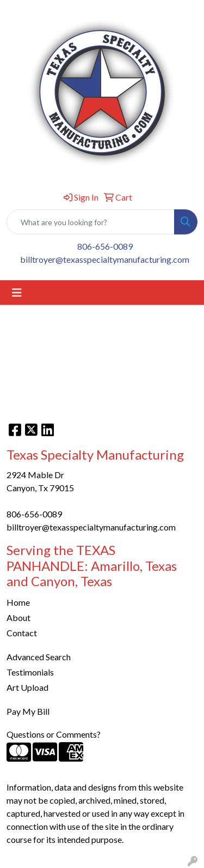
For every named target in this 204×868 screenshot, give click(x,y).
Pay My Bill (28, 711)
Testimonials (30, 672)
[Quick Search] (91, 222)
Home (18, 602)
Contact (22, 633)
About (18, 617)
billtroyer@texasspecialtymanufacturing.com (105, 259)
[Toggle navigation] (17, 293)
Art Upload (27, 687)
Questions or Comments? (54, 734)
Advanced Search (39, 657)
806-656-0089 (105, 246)
